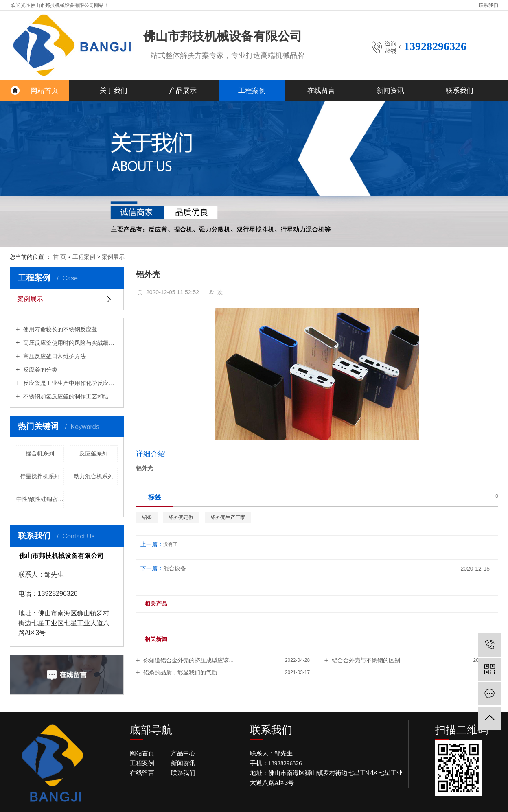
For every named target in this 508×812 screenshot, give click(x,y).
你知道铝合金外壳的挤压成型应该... (188, 660)
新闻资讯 (390, 91)
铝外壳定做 (181, 517)
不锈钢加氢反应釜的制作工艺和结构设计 (70, 396)
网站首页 (44, 91)
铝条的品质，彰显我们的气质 (180, 672)
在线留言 (321, 91)
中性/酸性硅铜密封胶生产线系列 (40, 499)
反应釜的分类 (39, 370)
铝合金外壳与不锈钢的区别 (365, 660)
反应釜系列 (94, 453)
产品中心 (183, 753)
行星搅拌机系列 (40, 476)
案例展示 (113, 257)
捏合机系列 (40, 453)
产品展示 (183, 91)
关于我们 (114, 91)
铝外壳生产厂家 (228, 517)
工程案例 (252, 91)
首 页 (60, 257)
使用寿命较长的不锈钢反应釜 (59, 329)
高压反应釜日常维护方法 (54, 356)
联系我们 (488, 5)
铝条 (147, 517)
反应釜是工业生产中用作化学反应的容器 (70, 383)
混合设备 (175, 568)
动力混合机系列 (94, 476)
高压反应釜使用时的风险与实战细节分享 (70, 343)
